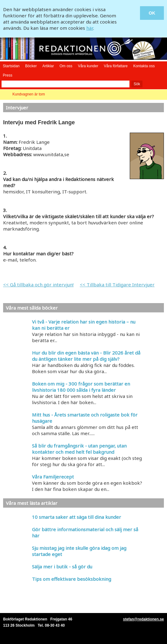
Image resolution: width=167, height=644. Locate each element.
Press (8, 75)
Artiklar (48, 66)
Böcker (31, 66)
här (90, 28)
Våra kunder (88, 66)
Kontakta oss (144, 66)
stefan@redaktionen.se (143, 619)
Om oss (66, 66)
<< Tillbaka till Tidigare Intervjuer (117, 285)
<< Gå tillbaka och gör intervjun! (38, 285)
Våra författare (116, 66)
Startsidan (11, 66)
